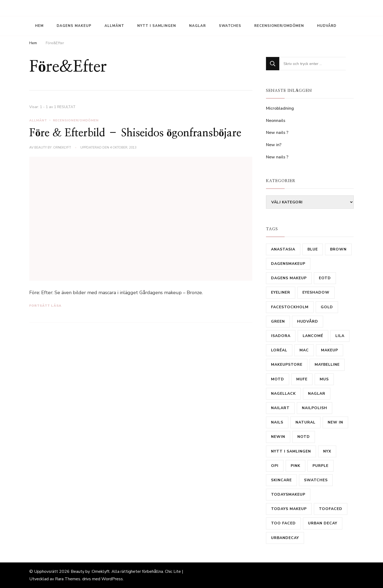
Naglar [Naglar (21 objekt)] (317, 394)
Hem (39, 26)
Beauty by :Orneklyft (53, 147)
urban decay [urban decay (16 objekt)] (323, 523)
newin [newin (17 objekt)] (278, 437)
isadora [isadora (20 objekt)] (281, 336)
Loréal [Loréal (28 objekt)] (279, 350)
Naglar (197, 26)
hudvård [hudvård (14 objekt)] (308, 321)
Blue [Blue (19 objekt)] (313, 249)
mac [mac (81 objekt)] (304, 350)
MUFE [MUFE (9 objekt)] (302, 379)
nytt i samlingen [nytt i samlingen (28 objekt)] (291, 451)
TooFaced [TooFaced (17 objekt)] (331, 509)
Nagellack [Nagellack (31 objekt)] (283, 394)
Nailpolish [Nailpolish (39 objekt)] (315, 408)
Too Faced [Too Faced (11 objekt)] (283, 523)
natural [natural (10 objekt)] (305, 422)
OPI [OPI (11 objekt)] (275, 466)
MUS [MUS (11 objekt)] (324, 379)
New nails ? (277, 133)
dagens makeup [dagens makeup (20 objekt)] (289, 278)
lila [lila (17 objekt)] (340, 336)
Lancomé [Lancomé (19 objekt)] (313, 336)
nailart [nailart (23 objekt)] (280, 408)
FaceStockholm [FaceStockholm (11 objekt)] (290, 307)
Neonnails (276, 121)
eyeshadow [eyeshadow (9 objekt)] (316, 292)
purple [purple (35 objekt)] (320, 466)
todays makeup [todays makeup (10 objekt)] (289, 509)
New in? (274, 145)
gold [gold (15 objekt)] (327, 307)
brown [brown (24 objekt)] (338, 249)
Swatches (230, 26)
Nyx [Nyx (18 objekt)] (327, 451)
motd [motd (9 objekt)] (278, 379)
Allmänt (114, 26)
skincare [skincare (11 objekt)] (281, 480)
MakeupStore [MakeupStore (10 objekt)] (287, 365)
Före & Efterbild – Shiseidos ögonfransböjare (135, 133)
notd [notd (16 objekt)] (304, 437)
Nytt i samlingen (157, 26)
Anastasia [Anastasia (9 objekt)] (283, 249)
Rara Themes (68, 579)
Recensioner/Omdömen (279, 26)
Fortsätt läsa (45, 306)
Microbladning (280, 108)
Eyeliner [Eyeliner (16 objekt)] (281, 292)
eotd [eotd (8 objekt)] (325, 278)
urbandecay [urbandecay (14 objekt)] (285, 538)
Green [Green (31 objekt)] (278, 321)
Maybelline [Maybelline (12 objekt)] (327, 365)
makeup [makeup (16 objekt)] (330, 350)
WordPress (112, 579)
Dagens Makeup (74, 26)
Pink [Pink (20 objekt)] (295, 466)
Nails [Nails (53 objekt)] (277, 422)
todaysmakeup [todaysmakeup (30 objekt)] (288, 494)
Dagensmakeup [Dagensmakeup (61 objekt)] (288, 264)
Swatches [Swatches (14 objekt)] (316, 480)
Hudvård (327, 26)
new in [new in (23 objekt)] (335, 422)
